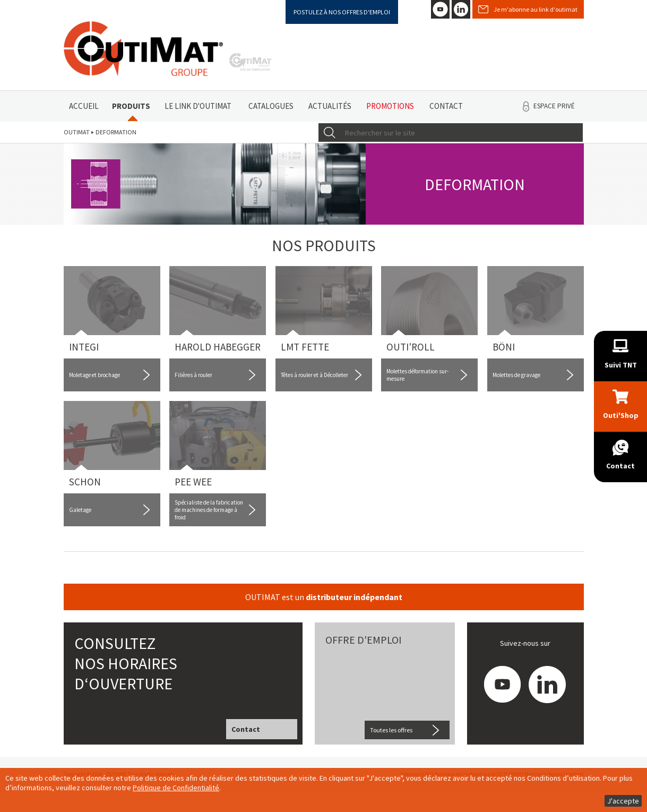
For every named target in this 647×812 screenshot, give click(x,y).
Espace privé (554, 106)
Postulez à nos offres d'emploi (342, 12)
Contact (446, 106)
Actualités (330, 106)
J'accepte (623, 801)
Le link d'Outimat (198, 106)
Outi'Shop (621, 415)
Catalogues (271, 106)
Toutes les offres (391, 730)
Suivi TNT (621, 365)
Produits (131, 106)
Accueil (84, 106)
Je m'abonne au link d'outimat (536, 9)
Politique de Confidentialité (176, 788)
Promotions (390, 106)
